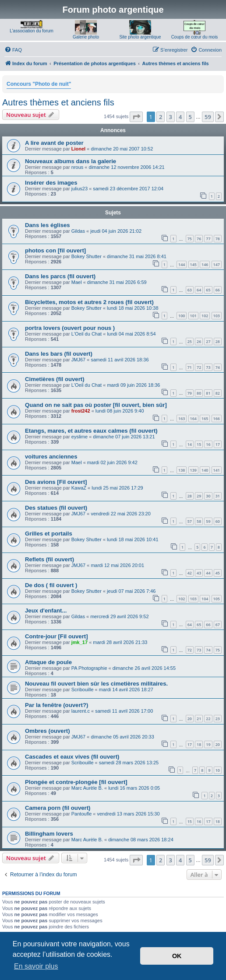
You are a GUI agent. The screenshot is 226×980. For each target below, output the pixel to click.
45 (218, 573)
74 (218, 367)
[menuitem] (13, 50)
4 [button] (180, 117)
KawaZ (79, 488)
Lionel (78, 149)
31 (218, 496)
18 (199, 744)
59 (208, 521)
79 (190, 393)
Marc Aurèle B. (87, 788)
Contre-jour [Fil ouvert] (56, 636)
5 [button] (190, 117)
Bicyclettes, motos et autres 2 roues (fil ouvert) (89, 302)
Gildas (78, 231)
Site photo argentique (140, 37)
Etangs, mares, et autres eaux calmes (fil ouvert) (91, 431)
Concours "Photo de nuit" (39, 84)
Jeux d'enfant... (46, 611)
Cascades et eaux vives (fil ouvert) (72, 757)
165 (205, 418)
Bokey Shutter (87, 256)
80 (199, 393)
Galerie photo (86, 37)
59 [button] (208, 117)
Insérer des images (51, 183)
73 (208, 367)
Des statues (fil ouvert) (56, 508)
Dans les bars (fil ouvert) (59, 354)
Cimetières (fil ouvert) (55, 379)
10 (218, 770)
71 (190, 367)
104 (205, 599)
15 (199, 444)
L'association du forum (32, 31)
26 (199, 341)
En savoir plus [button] (36, 966)
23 (218, 719)
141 (217, 470)
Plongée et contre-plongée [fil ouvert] (76, 782)
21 (199, 719)
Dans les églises (48, 225)
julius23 (79, 189)
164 (193, 418)
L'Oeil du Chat (87, 334)
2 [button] (161, 117)
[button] (136, 117)
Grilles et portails (49, 534)
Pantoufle (81, 814)
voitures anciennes (51, 457)
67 (218, 625)
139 (193, 470)
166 (217, 418)
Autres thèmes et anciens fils (58, 102)
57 (190, 521)
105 (217, 599)
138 (182, 470)
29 (199, 496)
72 (199, 367)
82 (218, 393)
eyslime (79, 437)
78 (218, 239)
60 (218, 521)
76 (199, 239)
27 (208, 341)
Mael (77, 282)
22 (208, 719)
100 (182, 316)
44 (208, 573)
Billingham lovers (49, 834)
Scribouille (83, 689)
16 (208, 444)
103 (217, 316)
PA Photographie (89, 668)
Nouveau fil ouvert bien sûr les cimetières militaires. (96, 684)
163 (182, 418)
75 (190, 239)
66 (218, 290)
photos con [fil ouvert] (55, 250)
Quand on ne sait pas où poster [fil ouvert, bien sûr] (96, 405)
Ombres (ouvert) (48, 731)
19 (208, 744)
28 (218, 341)
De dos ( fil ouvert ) (51, 585)
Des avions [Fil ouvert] (56, 482)
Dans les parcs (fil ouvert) (60, 276)
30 (208, 496)
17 (218, 444)
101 (193, 316)
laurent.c (81, 711)
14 (190, 444)
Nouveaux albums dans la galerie (71, 161)
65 (208, 290)
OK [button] (177, 956)
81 (208, 393)
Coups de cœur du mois (195, 37)
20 (190, 719)
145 (193, 264)
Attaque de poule (48, 662)
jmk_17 (79, 642)
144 (182, 264)
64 (199, 290)
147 (217, 264)
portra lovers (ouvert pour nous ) (70, 328)
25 (190, 341)
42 (190, 573)
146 (205, 264)
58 (199, 521)
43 (199, 573)
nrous (78, 167)
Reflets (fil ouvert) (49, 559)
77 (208, 239)
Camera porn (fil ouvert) (58, 808)
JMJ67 (78, 360)
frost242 (81, 411)
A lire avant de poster (54, 143)
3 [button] (171, 117)
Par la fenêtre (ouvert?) (56, 705)
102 (205, 316)
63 (190, 290)
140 (205, 470)
